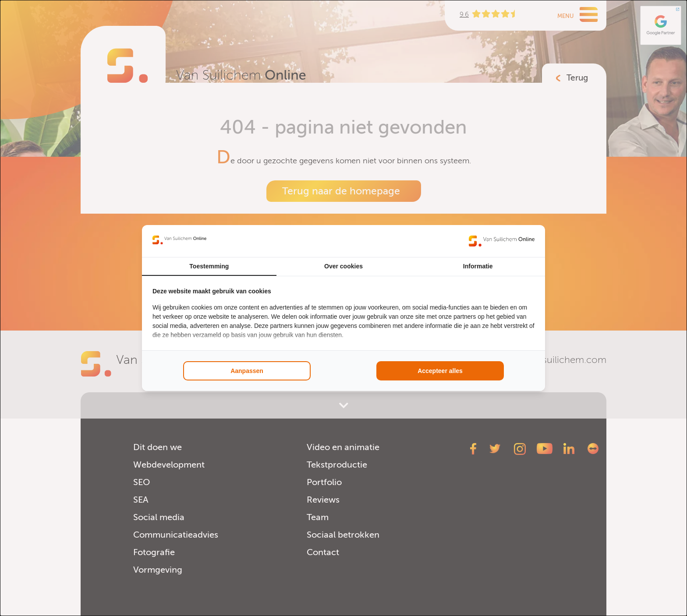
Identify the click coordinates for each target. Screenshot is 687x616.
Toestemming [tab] (209, 266)
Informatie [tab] (478, 266)
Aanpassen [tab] (247, 371)
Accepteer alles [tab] (440, 371)
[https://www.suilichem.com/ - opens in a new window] (502, 241)
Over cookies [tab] (343, 266)
